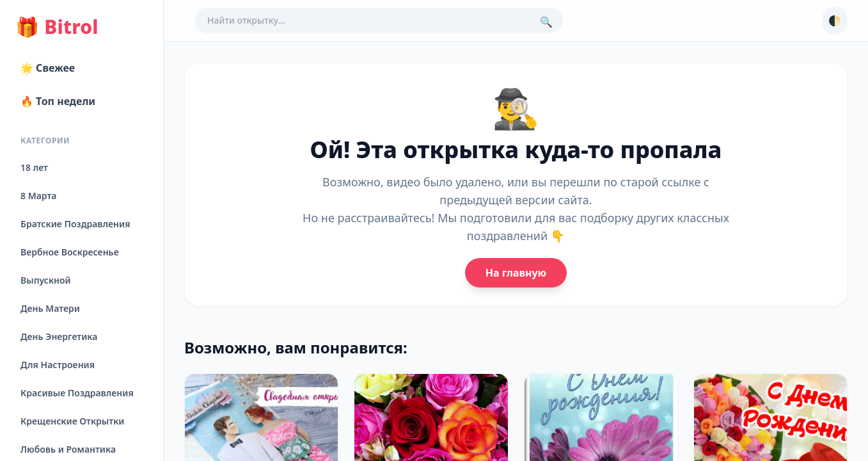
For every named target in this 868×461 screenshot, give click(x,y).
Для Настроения (58, 365)
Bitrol (57, 27)
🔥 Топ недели (58, 101)
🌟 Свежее (48, 68)
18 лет (34, 167)
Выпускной (46, 280)
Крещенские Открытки (73, 421)
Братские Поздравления (75, 224)
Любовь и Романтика (68, 449)
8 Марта (38, 196)
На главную (516, 273)
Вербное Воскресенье (70, 252)
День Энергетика (59, 336)
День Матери (50, 308)
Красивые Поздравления (77, 393)
